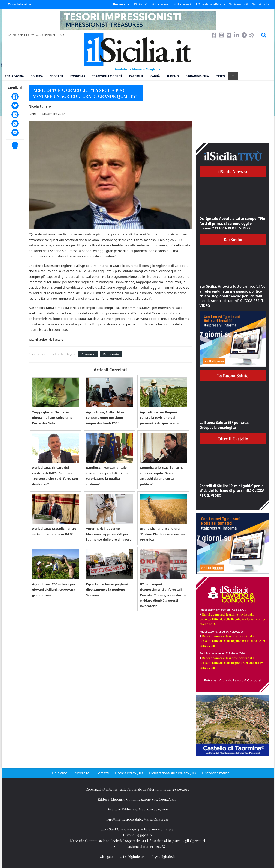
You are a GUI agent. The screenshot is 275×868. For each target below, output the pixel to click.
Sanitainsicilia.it (262, 4)
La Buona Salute (233, 376)
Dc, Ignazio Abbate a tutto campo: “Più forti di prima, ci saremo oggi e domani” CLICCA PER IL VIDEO (232, 223)
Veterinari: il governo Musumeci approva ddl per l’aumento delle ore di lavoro (109, 534)
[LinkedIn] (15, 115)
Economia (78, 76)
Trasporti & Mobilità (107, 76)
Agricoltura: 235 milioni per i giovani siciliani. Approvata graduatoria (55, 590)
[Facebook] (15, 97)
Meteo (220, 76)
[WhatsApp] (15, 124)
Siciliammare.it (183, 4)
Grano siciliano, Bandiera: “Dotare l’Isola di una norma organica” (162, 534)
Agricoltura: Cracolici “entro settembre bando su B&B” (54, 531)
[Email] (15, 133)
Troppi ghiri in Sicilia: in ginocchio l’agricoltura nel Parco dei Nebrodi (53, 418)
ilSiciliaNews (233, 171)
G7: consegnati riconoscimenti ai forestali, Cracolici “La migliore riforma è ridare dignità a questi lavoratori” (163, 595)
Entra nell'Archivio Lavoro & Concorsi (233, 680)
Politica (37, 76)
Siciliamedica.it (239, 4)
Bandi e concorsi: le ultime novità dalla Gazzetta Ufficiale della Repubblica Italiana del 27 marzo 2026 (232, 641)
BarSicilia (136, 76)
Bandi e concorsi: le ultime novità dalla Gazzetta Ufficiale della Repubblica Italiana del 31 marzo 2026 (232, 619)
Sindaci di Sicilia (197, 76)
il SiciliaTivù (140, 4)
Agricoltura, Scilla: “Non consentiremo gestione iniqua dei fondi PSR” (105, 418)
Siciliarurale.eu (160, 4)
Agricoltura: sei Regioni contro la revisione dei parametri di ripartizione (159, 418)
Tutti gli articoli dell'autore (46, 340)
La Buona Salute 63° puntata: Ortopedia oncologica (224, 425)
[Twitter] (15, 106)
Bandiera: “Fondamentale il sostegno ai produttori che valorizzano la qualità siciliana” (108, 476)
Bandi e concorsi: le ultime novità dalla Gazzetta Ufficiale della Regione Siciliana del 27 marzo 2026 (231, 663)
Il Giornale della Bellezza (210, 4)
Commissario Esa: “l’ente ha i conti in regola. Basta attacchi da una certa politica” (163, 476)
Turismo (173, 76)
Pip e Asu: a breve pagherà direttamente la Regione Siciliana (107, 590)
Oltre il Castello (233, 439)
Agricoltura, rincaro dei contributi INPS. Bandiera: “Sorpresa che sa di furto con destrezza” (55, 476)
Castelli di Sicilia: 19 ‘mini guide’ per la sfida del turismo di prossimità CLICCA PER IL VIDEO (232, 491)
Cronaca (57, 76)
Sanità (155, 76)
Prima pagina (14, 76)
